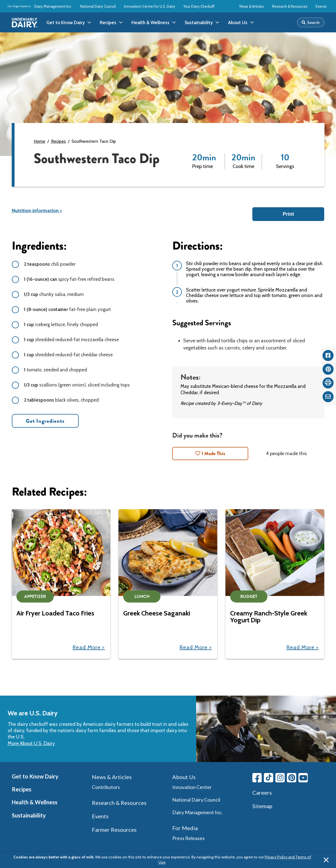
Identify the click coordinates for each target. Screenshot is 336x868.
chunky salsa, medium (54, 294)
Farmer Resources (114, 830)
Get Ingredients (45, 421)
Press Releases (188, 838)
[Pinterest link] (292, 778)
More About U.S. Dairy (31, 743)
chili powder (50, 264)
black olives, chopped (61, 400)
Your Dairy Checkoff (199, 6)
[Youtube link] (303, 778)
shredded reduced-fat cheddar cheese (68, 355)
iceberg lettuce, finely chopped (61, 324)
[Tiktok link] (269, 778)
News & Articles (252, 6)
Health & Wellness (35, 802)
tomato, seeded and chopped (55, 370)
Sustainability (29, 815)
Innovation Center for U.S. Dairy (150, 6)
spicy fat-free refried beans (69, 279)
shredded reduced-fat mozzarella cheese (71, 340)
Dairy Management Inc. (53, 6)
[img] (25, 23)
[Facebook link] (257, 778)
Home (39, 141)
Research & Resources (290, 6)
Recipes (58, 141)
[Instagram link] (280, 778)
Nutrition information (35, 211)
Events (321, 6)
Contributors (106, 787)
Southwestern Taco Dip (94, 141)
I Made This (213, 453)
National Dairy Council (98, 6)
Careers (262, 793)
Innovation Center (192, 787)
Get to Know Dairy (35, 776)
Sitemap (262, 806)
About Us (184, 777)
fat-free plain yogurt (67, 309)
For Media (185, 828)
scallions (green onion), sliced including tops (77, 385)
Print (288, 214)
